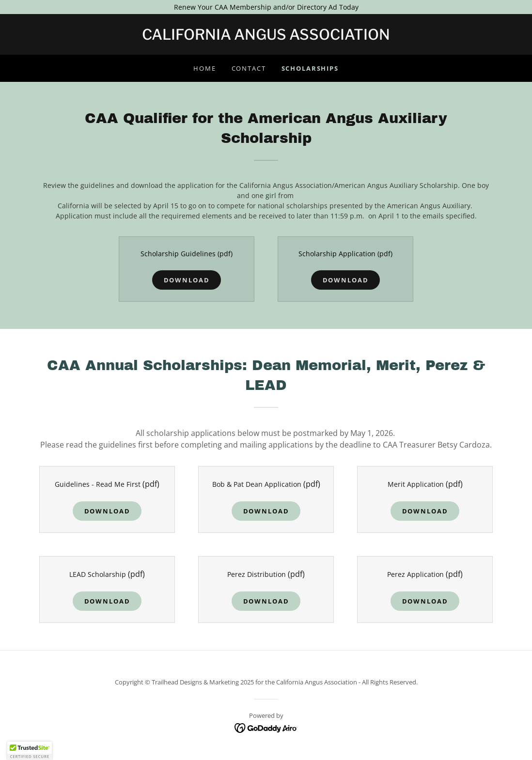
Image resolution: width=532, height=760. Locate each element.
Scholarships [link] (310, 68)
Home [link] (204, 68)
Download (187, 280)
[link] (266, 37)
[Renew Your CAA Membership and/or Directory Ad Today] (266, 7)
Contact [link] (249, 68)
